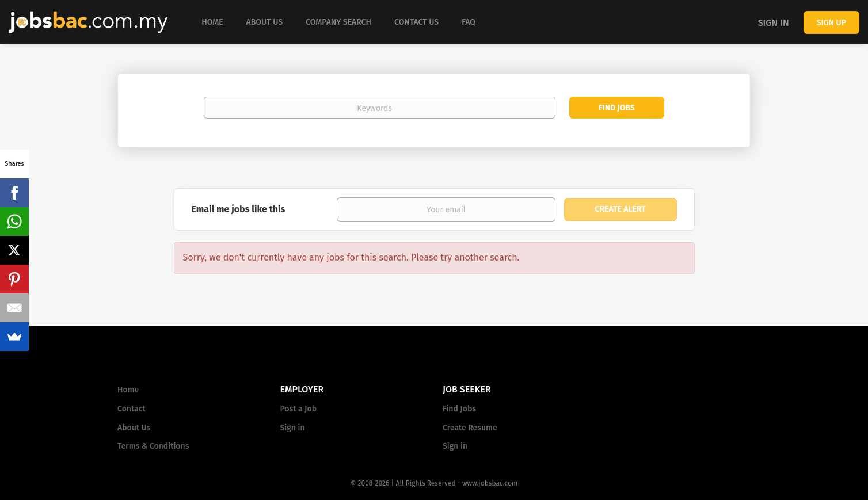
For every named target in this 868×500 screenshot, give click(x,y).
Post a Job (298, 409)
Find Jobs (617, 108)
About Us (134, 428)
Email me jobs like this (239, 209)
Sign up (831, 23)
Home (128, 390)
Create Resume (470, 428)
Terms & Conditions (153, 446)
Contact (132, 409)
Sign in (774, 23)
